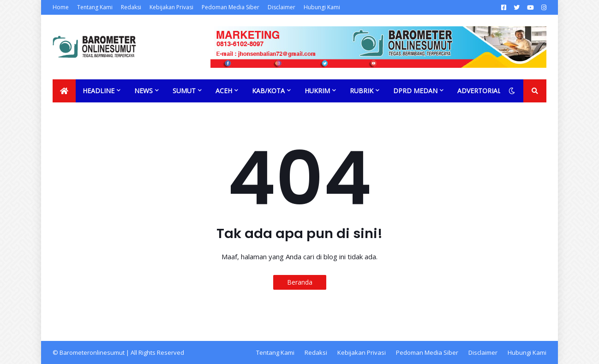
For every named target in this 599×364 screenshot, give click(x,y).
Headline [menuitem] (99, 91)
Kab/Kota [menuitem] (268, 91)
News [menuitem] (144, 91)
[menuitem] (64, 91)
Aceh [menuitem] (224, 91)
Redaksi (131, 7)
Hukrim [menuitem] (317, 91)
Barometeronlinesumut (92, 352)
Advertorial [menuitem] (479, 91)
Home (61, 7)
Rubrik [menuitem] (362, 91)
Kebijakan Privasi (171, 7)
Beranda (300, 282)
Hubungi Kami (322, 7)
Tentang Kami (95, 7)
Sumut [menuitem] (184, 91)
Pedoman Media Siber (231, 7)
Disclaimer (282, 7)
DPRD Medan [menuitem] (415, 91)
